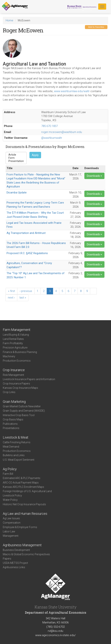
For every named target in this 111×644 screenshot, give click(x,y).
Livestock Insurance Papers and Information (29, 379)
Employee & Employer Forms (20, 527)
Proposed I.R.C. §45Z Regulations (27, 253)
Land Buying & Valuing (16, 335)
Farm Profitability (13, 343)
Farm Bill (8, 474)
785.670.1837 (49, 126)
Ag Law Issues (11, 518)
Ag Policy (10, 469)
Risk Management (13, 375)
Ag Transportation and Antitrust (26, 233)
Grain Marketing (14, 402)
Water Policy (10, 500)
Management (11, 536)
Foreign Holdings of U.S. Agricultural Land (27, 491)
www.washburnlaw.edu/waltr (72, 91)
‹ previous (26, 291)
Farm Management (17, 330)
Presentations (11, 428)
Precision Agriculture (15, 348)
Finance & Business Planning (20, 352)
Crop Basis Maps (13, 419)
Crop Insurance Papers (16, 384)
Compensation (12, 523)
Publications (10, 424)
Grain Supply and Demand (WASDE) (24, 411)
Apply (35, 155)
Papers (7, 559)
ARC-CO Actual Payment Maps (21, 483)
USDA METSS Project (15, 563)
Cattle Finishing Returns (17, 442)
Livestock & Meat (16, 437)
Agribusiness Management (22, 545)
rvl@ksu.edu (55, 631)
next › (11, 298)
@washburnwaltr (52, 138)
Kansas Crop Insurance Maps (20, 388)
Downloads (94, 176)
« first (12, 291)
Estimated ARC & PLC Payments (22, 478)
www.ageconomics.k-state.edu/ (55, 635)
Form (16, 158)
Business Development (16, 550)
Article (16, 155)
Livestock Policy (12, 495)
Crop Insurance (14, 370)
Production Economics (17, 361)
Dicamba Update (17, 193)
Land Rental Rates (13, 339)
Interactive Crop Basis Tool (19, 415)
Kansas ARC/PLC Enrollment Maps (23, 487)
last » (23, 298)
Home (9, 20)
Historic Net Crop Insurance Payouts (24, 504)
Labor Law (9, 531)
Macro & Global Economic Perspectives (26, 554)
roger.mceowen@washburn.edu (62, 132)
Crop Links (9, 392)
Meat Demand (11, 447)
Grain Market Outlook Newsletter (22, 406)
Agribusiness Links (14, 567)
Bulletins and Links (14, 455)
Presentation (16, 161)
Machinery (9, 356)
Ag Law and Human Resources (25, 514)
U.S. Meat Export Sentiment (19, 460)
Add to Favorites (96, 27)
